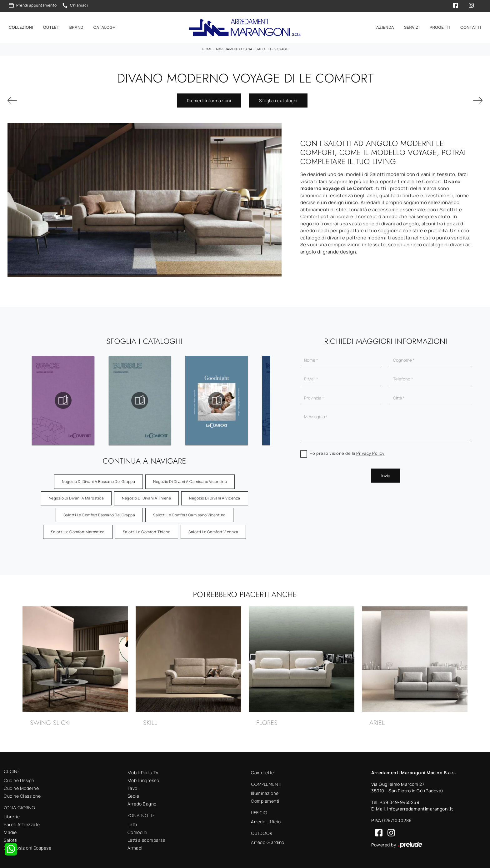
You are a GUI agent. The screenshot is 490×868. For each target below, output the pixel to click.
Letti (132, 821)
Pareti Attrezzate (22, 821)
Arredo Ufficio (266, 818)
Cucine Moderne (21, 785)
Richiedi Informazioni (209, 97)
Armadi (135, 844)
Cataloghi (105, 26)
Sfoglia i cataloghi (278, 97)
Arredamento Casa (234, 45)
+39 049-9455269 (400, 799)
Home (207, 45)
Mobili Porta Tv (143, 769)
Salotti (263, 45)
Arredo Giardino (268, 839)
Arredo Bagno (142, 800)
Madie (10, 829)
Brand (76, 26)
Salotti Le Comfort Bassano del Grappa (99, 512)
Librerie (12, 813)
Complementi (265, 798)
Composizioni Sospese (27, 844)
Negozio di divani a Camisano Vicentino (190, 478)
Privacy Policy (370, 450)
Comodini (137, 829)
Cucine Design (19, 777)
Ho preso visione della (347, 450)
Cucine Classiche (22, 793)
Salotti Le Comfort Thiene (147, 528)
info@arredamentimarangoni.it (420, 805)
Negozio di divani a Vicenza (215, 495)
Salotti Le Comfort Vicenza (213, 528)
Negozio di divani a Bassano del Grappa (98, 478)
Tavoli (134, 785)
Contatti (471, 26)
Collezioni (21, 26)
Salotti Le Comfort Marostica (78, 528)
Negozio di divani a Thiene (146, 495)
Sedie (133, 793)
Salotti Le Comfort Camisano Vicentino (189, 512)
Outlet (51, 26)
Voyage (281, 45)
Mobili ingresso (143, 777)
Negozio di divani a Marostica (76, 495)
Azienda (385, 26)
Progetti (440, 26)
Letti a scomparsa (147, 837)
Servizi (412, 26)
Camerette (262, 769)
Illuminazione (265, 790)
